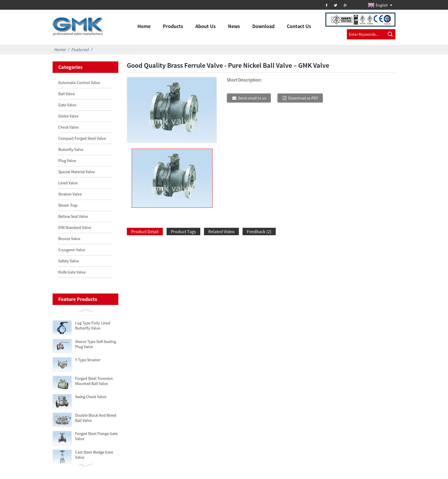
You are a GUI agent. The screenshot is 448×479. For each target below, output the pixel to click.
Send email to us (252, 98)
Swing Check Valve (91, 397)
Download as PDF (303, 98)
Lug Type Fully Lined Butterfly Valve (93, 326)
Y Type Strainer (88, 360)
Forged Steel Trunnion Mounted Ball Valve (94, 381)
